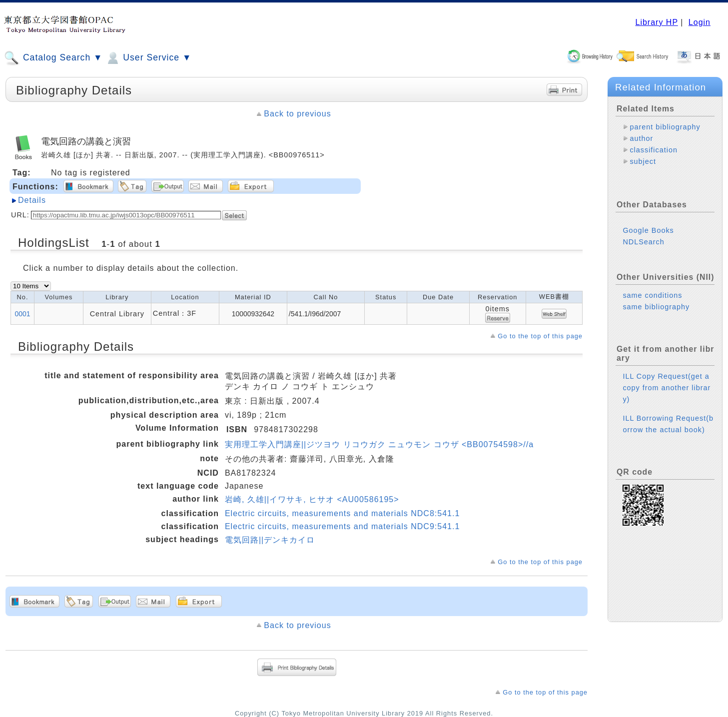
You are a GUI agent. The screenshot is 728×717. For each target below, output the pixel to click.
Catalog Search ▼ (53, 58)
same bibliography (656, 299)
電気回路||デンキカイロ (270, 540)
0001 (23, 314)
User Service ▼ (148, 58)
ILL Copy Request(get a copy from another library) (667, 380)
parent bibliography (665, 127)
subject (643, 161)
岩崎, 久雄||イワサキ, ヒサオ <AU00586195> (312, 499)
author (641, 138)
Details (32, 200)
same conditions (652, 287)
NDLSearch (643, 234)
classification (654, 150)
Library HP (656, 22)
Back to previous (297, 114)
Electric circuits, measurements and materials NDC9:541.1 (342, 526)
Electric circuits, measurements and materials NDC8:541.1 (342, 513)
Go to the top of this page (540, 336)
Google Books (648, 222)
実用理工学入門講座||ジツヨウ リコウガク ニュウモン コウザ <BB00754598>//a (379, 444)
